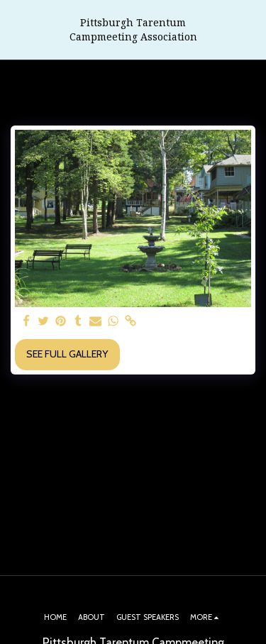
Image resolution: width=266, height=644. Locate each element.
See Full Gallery (67, 354)
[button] (16, 30)
